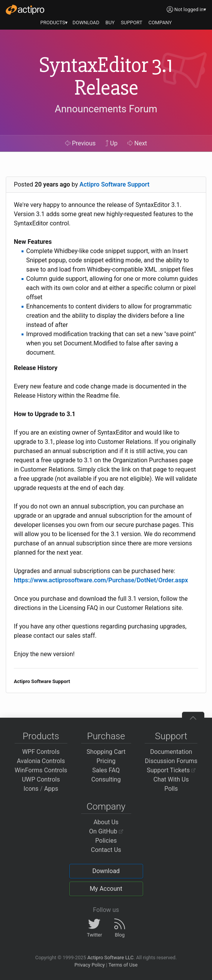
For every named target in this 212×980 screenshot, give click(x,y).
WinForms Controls (41, 770)
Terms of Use (123, 965)
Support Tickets (171, 770)
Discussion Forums (171, 761)
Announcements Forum (106, 109)
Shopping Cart (106, 752)
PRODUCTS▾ (54, 22)
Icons (31, 789)
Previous (80, 143)
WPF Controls (41, 752)
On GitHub (106, 831)
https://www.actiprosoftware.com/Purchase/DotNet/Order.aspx (101, 580)
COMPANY (160, 22)
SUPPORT (132, 22)
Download (106, 871)
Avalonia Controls (41, 761)
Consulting (106, 779)
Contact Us (106, 850)
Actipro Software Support (115, 184)
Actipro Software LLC (110, 957)
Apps (51, 789)
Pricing (106, 761)
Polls (171, 789)
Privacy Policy (89, 965)
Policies (106, 841)
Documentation (171, 752)
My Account (106, 889)
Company (106, 807)
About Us (106, 822)
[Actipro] (25, 10)
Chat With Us (171, 779)
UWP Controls (41, 779)
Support (171, 736)
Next (137, 143)
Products (41, 736)
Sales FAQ (106, 770)
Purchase (106, 736)
